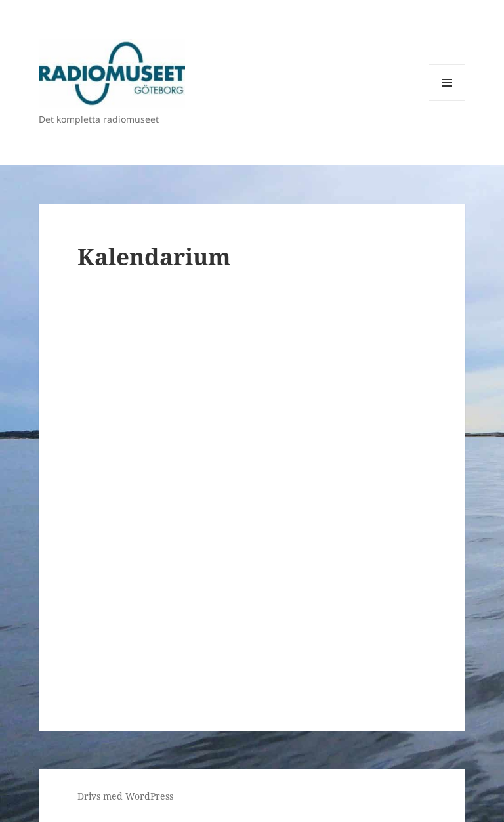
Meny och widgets (447, 101)
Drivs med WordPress (125, 796)
